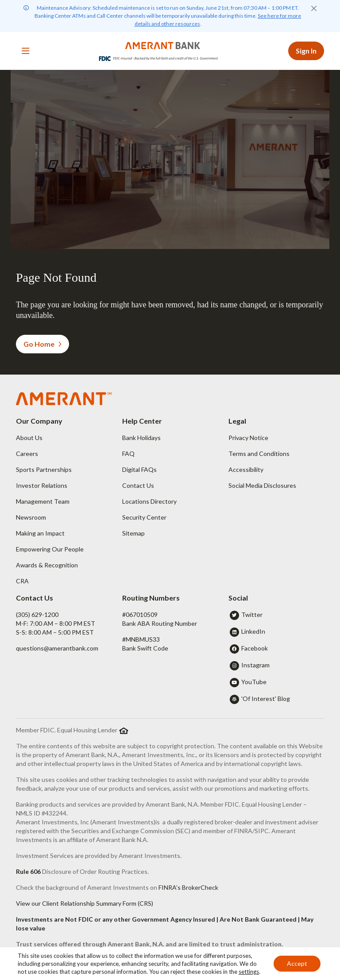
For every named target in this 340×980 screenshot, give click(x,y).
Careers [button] (27, 454)
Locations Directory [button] (149, 501)
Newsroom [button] (31, 517)
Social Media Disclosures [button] (262, 485)
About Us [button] (29, 438)
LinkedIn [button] (253, 631)
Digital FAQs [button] (139, 469)
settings (249, 972)
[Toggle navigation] (26, 51)
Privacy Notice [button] (248, 438)
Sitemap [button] (133, 533)
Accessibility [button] (246, 469)
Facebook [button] (255, 648)
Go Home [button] (42, 344)
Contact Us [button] (138, 485)
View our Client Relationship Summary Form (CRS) (85, 903)
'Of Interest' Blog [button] (266, 699)
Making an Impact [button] (40, 533)
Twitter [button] (252, 614)
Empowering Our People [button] (50, 549)
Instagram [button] (255, 665)
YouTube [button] (254, 682)
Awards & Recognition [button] (47, 565)
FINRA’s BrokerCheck (188, 887)
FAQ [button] (128, 454)
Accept (297, 963)
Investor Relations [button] (42, 485)
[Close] (314, 8)
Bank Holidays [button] (141, 438)
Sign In (306, 51)
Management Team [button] (43, 501)
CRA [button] (22, 581)
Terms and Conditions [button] (259, 454)
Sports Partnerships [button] (44, 469)
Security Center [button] (144, 517)
